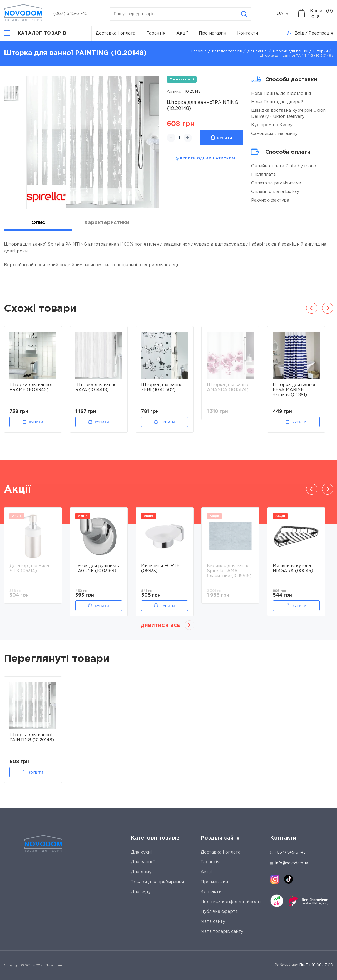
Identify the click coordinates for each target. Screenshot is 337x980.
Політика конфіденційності (231, 902)
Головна (199, 51)
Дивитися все (160, 626)
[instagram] (275, 879)
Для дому (141, 872)
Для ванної (258, 51)
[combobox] (285, 14)
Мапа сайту (213, 922)
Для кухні (141, 852)
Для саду (141, 892)
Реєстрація (321, 33)
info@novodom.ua (289, 863)
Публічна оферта (219, 912)
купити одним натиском (205, 159)
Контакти (248, 33)
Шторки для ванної (291, 51)
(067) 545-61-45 (71, 14)
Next (328, 308)
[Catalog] (35, 33)
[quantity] (179, 138)
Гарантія (156, 33)
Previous (312, 308)
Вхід (299, 33)
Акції (182, 33)
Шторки (321, 51)
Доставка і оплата (115, 33)
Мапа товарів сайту (222, 932)
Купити (222, 138)
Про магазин (212, 33)
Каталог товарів (227, 51)
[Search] (244, 14)
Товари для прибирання (157, 882)
